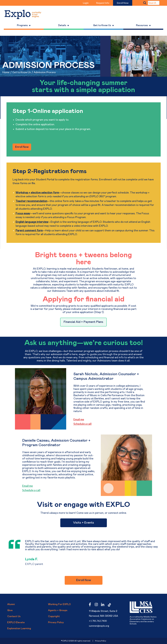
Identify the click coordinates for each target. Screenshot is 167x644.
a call (37, 490)
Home (6, 72)
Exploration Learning (19, 628)
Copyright (54, 616)
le (33, 490)
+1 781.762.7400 (98, 621)
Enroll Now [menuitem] (123, 3)
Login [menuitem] (86, 3)
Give (10, 610)
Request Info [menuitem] (103, 3)
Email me (79, 419)
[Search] (154, 3)
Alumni (11, 604)
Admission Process (45, 72)
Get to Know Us (22, 72)
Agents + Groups (58, 610)
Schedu (27, 490)
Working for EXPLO (59, 604)
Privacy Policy (56, 622)
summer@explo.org (99, 626)
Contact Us (14, 616)
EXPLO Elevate (16, 622)
